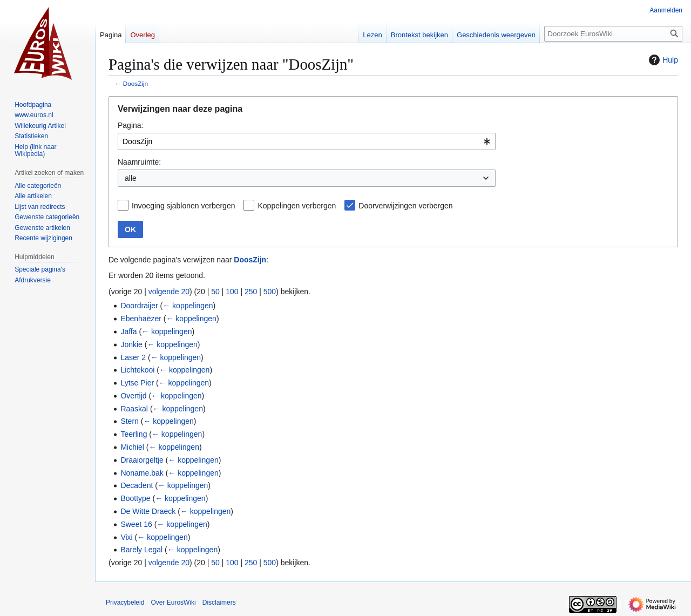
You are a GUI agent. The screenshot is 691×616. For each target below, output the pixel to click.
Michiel (132, 447)
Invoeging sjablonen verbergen (183, 206)
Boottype (135, 498)
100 (232, 292)
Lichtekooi (137, 370)
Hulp (662, 60)
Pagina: (130, 125)
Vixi (126, 537)
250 (251, 292)
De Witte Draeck (148, 511)
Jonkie (131, 344)
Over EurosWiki (173, 603)
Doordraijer (139, 306)
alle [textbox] (131, 178)
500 (270, 292)
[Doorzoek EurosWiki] (613, 34)
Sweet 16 (136, 524)
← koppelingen (188, 306)
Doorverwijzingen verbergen (405, 206)
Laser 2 (133, 357)
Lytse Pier (137, 383)
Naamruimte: (139, 162)
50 (215, 292)
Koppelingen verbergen (297, 206)
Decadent (137, 485)
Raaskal (134, 409)
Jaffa (128, 331)
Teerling (134, 434)
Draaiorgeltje (142, 460)
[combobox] (307, 141)
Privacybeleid (125, 603)
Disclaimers (219, 603)
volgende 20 (169, 292)
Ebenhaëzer (141, 319)
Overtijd (133, 396)
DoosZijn (136, 83)
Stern (129, 421)
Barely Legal (141, 550)
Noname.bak (142, 473)
